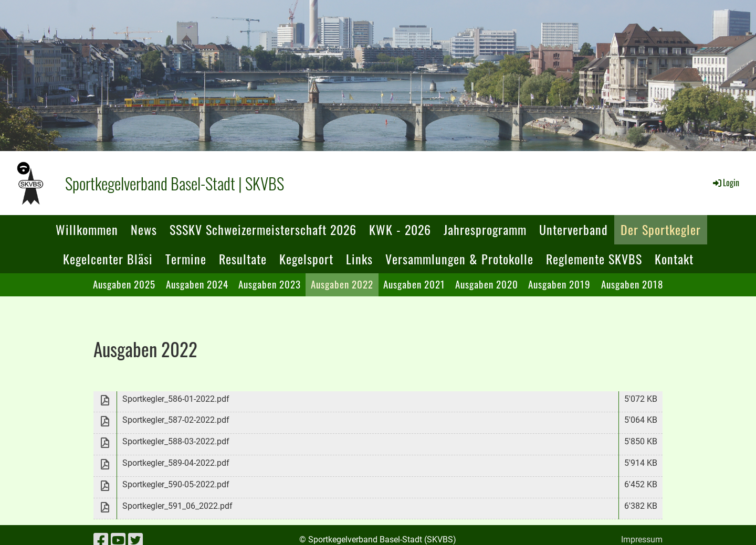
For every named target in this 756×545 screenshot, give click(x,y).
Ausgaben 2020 (487, 284)
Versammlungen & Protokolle (459, 259)
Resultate (243, 259)
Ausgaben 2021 (414, 284)
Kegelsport (306, 259)
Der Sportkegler (661, 229)
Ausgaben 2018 (632, 284)
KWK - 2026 (400, 229)
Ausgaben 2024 (197, 284)
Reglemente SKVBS (594, 259)
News (144, 229)
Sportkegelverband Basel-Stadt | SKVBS (175, 183)
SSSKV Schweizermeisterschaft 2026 (263, 229)
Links (359, 259)
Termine (186, 259)
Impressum (642, 539)
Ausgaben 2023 (270, 284)
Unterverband (574, 229)
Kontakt (674, 259)
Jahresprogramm (485, 229)
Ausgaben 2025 (124, 284)
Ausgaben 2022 (342, 284)
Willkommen (87, 229)
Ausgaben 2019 (559, 284)
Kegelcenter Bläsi (108, 259)
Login (725, 183)
